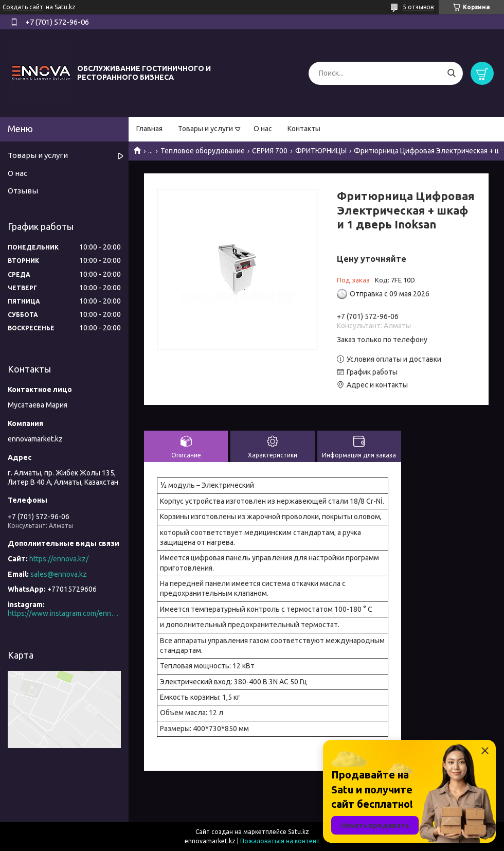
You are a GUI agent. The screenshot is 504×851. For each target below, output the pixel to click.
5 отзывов (418, 7)
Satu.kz (299, 832)
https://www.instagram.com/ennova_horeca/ (64, 613)
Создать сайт (23, 7)
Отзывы (23, 191)
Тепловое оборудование (203, 151)
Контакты (304, 129)
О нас (263, 129)
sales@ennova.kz (59, 574)
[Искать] (451, 73)
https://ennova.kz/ (59, 559)
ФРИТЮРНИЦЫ (321, 151)
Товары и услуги (205, 129)
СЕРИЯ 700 (270, 151)
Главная (149, 129)
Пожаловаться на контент (280, 841)
